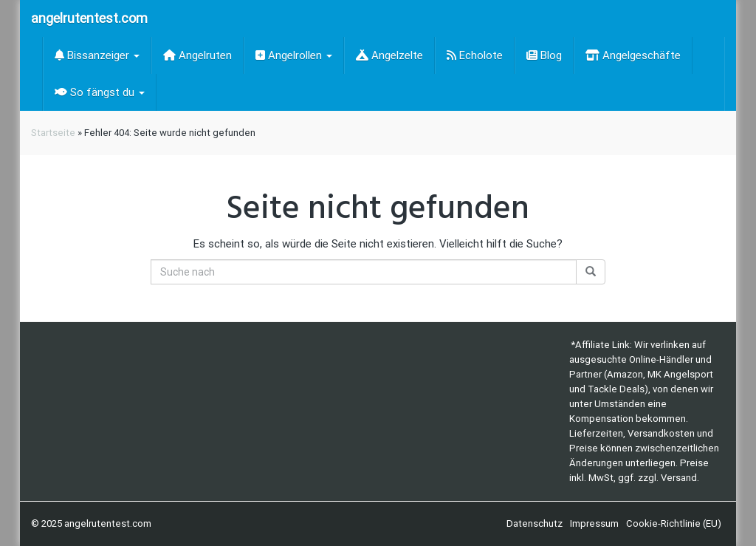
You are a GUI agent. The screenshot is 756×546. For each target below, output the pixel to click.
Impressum (594, 523)
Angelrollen (294, 55)
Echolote (475, 55)
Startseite (53, 133)
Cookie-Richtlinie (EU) (674, 523)
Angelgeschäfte (633, 55)
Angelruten (197, 55)
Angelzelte (389, 55)
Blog (544, 55)
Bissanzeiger (97, 55)
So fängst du (100, 92)
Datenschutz (535, 523)
